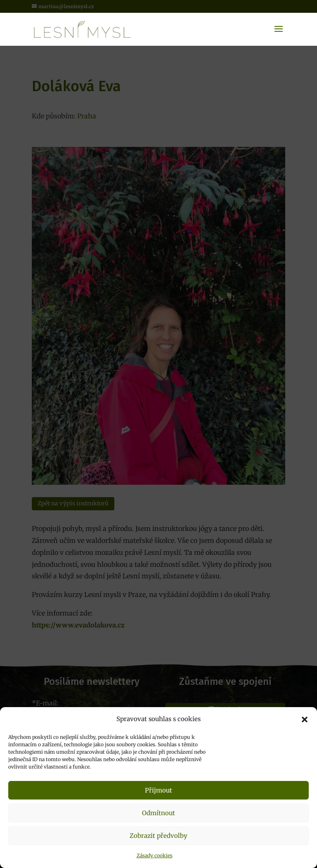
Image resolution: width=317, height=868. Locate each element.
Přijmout (158, 790)
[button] (305, 719)
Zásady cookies (155, 855)
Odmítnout (158, 813)
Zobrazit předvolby (158, 836)
